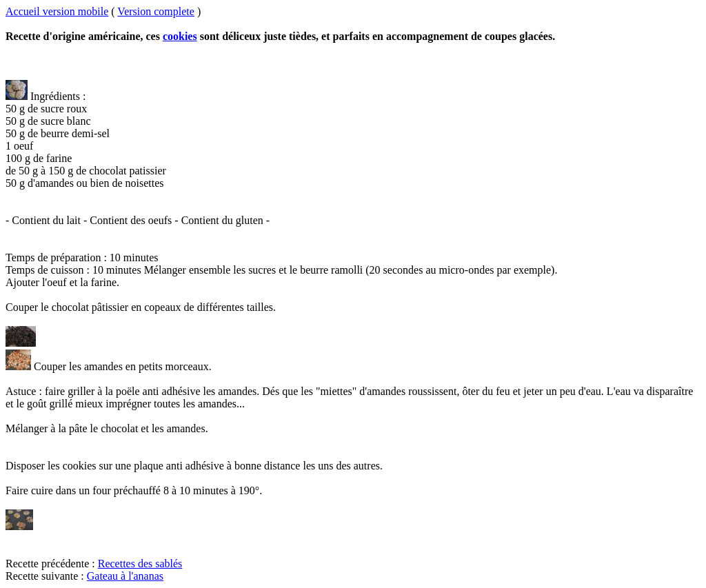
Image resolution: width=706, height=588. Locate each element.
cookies (180, 36)
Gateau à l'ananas (125, 576)
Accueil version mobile (57, 11)
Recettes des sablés (140, 564)
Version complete (156, 11)
